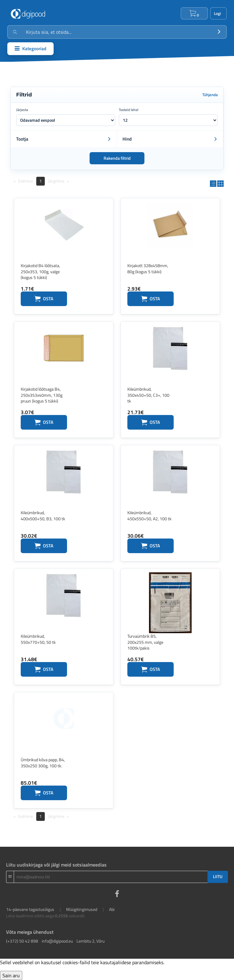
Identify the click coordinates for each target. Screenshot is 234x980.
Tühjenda (210, 95)
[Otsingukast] (117, 32)
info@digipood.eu (57, 941)
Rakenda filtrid (117, 158)
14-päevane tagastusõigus (30, 909)
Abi (112, 909)
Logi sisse (218, 13)
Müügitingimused (82, 909)
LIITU (218, 877)
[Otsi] (219, 32)
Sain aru (11, 975)
